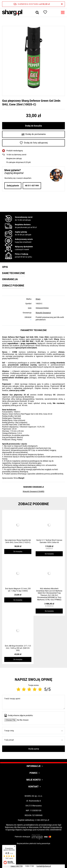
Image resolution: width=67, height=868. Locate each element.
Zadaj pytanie (13, 186)
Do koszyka (18, 552)
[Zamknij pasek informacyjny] (62, 4)
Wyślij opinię (34, 749)
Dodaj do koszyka (33, 126)
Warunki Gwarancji (43, 313)
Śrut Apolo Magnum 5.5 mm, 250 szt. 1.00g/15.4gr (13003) (18, 590)
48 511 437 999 (32, 186)
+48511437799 (17, 866)
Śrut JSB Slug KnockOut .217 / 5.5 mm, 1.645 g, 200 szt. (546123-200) (18, 648)
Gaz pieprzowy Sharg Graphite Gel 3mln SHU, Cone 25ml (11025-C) (18, 541)
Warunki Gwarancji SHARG (33, 491)
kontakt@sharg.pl (44, 866)
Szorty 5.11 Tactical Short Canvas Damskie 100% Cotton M (49, 541)
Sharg (38, 299)
